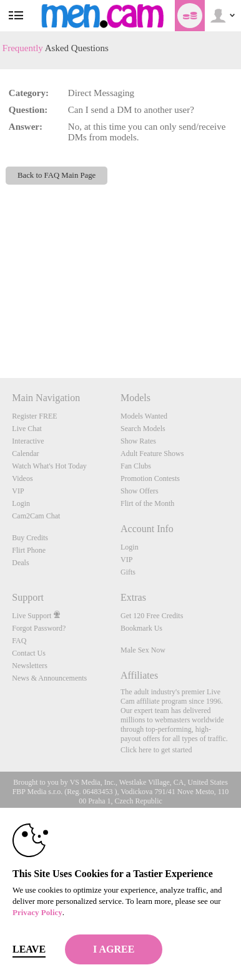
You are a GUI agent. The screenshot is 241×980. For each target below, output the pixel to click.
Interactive (28, 441)
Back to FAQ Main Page (57, 175)
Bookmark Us (141, 628)
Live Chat (27, 429)
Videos (22, 478)
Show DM (0, 332)
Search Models (143, 429)
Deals (20, 563)
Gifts (128, 572)
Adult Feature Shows (152, 454)
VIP (18, 491)
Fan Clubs (136, 466)
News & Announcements (49, 678)
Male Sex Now (143, 650)
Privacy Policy (37, 912)
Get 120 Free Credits (152, 616)
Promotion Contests (150, 478)
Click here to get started (156, 750)
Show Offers (140, 491)
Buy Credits (30, 538)
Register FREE (34, 416)
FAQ (19, 641)
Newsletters (30, 666)
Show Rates (138, 441)
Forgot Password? (39, 628)
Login (21, 503)
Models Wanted (144, 416)
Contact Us (29, 653)
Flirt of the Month (147, 503)
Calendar (25, 454)
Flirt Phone (29, 550)
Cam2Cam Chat (36, 516)
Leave (29, 949)
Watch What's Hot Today (49, 466)
